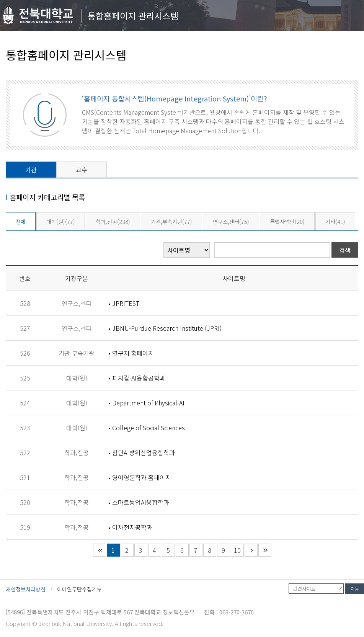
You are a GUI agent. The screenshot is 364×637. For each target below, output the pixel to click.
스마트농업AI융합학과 (141, 502)
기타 (335, 221)
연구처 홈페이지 (133, 353)
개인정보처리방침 (26, 589)
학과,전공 (113, 221)
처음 (100, 550)
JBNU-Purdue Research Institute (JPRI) (167, 328)
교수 (82, 170)
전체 (21, 221)
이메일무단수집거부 (79, 589)
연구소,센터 (231, 221)
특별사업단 (287, 221)
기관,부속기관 (171, 221)
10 (237, 550)
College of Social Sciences (149, 428)
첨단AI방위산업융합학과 (144, 452)
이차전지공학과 (132, 527)
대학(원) (61, 221)
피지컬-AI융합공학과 (139, 378)
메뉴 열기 (350, 17)
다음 (251, 550)
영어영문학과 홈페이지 (142, 477)
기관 (31, 170)
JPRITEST (126, 303)
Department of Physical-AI (148, 403)
